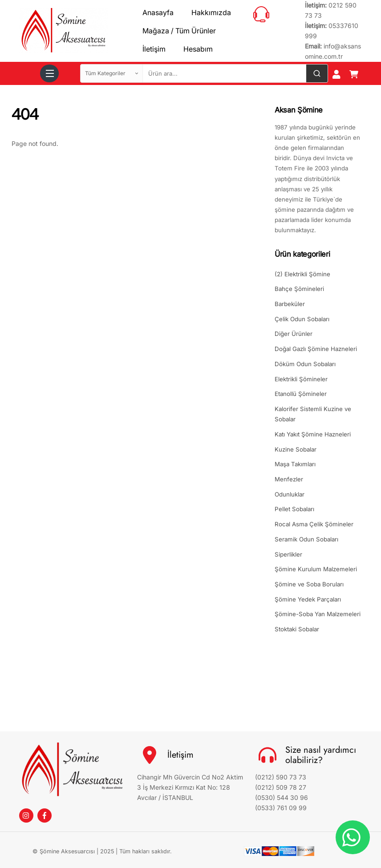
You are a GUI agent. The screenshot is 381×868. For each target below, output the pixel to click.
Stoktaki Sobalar (297, 629)
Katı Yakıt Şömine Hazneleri (313, 434)
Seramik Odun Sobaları (306, 539)
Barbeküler (290, 304)
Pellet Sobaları (294, 509)
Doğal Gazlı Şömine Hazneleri (316, 349)
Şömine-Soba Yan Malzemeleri (318, 614)
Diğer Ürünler (294, 334)
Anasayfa (158, 12)
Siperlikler (288, 554)
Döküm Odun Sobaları (305, 364)
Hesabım (198, 49)
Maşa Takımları (295, 464)
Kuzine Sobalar (296, 449)
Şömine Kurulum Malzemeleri (316, 569)
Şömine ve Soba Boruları (309, 584)
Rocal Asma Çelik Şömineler (314, 524)
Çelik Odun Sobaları (302, 319)
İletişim (154, 49)
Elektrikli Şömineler (301, 379)
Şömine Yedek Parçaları (308, 599)
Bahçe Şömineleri (299, 289)
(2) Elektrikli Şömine (302, 274)
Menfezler (289, 479)
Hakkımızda (211, 12)
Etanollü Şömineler (301, 394)
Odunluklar (290, 494)
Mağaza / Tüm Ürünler (179, 31)
